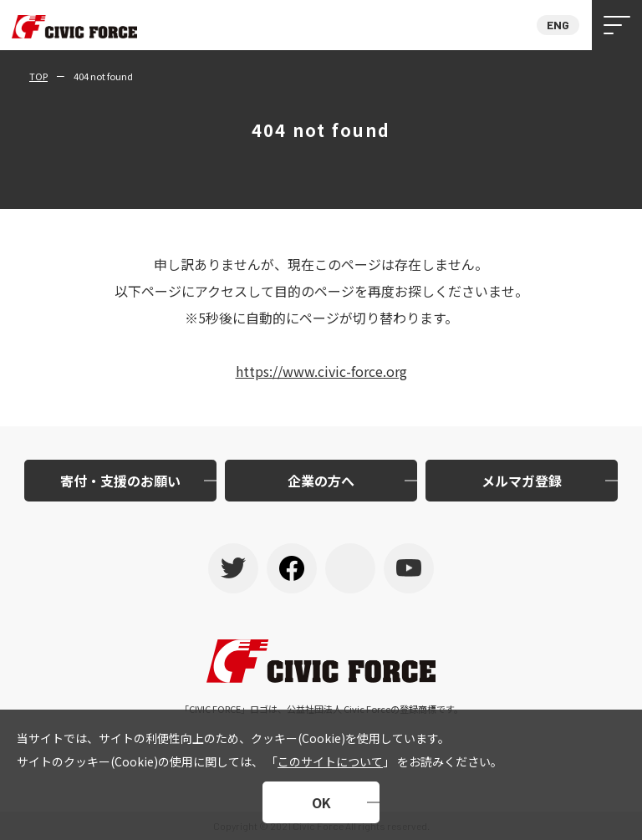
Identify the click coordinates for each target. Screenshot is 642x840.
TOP (38, 76)
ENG (558, 25)
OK (321, 802)
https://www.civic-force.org (321, 371)
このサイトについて (330, 761)
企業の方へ (321, 481)
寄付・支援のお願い (120, 481)
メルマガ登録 (522, 481)
